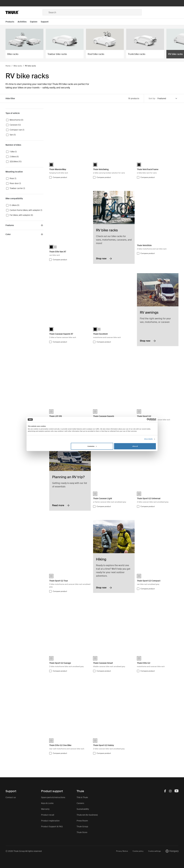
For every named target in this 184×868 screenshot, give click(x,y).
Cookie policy (138, 851)
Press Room (82, 821)
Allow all (135, 446)
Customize (92, 446)
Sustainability (83, 809)
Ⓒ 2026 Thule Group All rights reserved (24, 851)
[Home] (24, 12)
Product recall (48, 815)
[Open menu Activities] (24, 22)
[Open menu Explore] (35, 22)
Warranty (45, 809)
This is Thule (82, 797)
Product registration (50, 821)
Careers (80, 803)
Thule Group (82, 827)
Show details (148, 439)
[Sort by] (168, 99)
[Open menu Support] (46, 22)
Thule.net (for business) (87, 815)
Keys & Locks (47, 803)
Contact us (11, 797)
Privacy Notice (122, 851)
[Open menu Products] (12, 22)
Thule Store (82, 832)
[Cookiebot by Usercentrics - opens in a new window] (143, 420)
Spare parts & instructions (53, 797)
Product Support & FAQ (52, 827)
